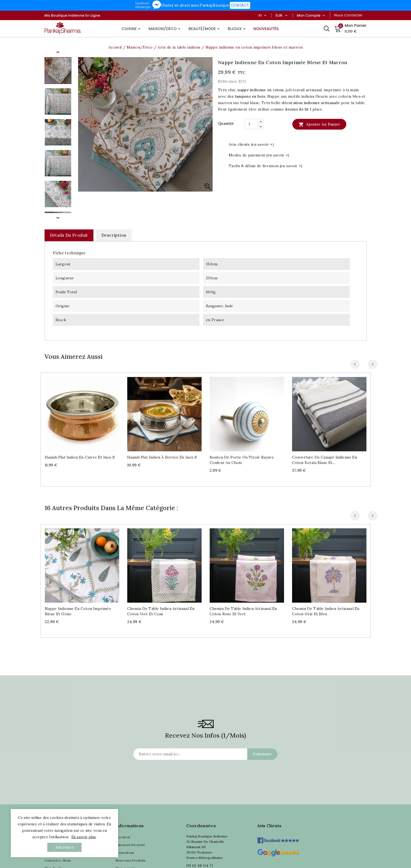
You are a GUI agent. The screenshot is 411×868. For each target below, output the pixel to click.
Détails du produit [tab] (69, 235)
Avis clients (269, 826)
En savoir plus (84, 837)
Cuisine (132, 29)
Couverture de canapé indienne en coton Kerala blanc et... (325, 460)
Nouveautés (266, 29)
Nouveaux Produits (131, 860)
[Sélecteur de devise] (286, 16)
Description (114, 235)
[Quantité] (251, 124)
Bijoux (237, 29)
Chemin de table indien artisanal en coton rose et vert (243, 611)
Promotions (125, 853)
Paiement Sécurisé (130, 845)
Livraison (123, 837)
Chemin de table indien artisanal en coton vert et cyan (161, 611)
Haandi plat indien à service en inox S (162, 457)
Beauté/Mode (205, 29)
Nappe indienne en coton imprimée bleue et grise (78, 611)
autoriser (64, 847)
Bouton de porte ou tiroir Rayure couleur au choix (242, 460)
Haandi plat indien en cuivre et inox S (80, 457)
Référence (228, 81)
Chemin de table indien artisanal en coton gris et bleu (326, 611)
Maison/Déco (165, 29)
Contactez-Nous (58, 860)
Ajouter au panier (319, 124)
